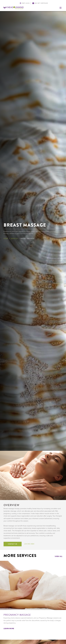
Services (14, 239)
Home (6, 239)
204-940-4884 (29, 544)
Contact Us (13, 544)
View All (59, 556)
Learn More (9, 629)
